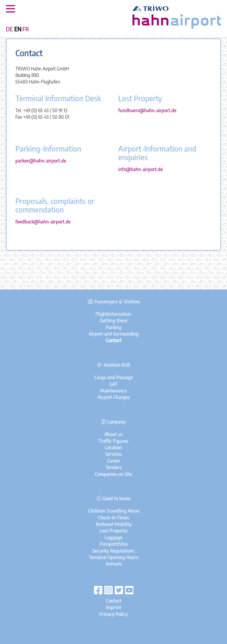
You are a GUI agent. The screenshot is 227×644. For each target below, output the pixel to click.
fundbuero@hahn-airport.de (147, 110)
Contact (114, 601)
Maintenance (113, 391)
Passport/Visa (114, 544)
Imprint (114, 607)
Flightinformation (113, 314)
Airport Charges (114, 397)
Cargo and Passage (114, 377)
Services (113, 454)
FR (26, 29)
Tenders (114, 467)
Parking (113, 327)
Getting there (114, 321)
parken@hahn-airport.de (41, 161)
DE (9, 29)
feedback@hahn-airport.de (43, 222)
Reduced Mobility (114, 524)
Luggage (113, 537)
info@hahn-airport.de (141, 169)
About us (113, 434)
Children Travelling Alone (114, 511)
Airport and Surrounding (114, 334)
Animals (114, 564)
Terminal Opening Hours (113, 557)
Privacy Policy (113, 614)
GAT (113, 384)
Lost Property (113, 531)
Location (113, 447)
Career (114, 461)
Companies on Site (113, 474)
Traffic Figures (113, 441)
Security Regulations (113, 551)
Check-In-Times (113, 518)
